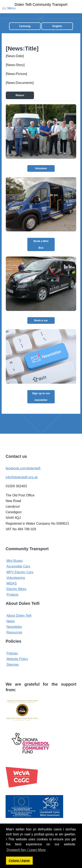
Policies (12, 653)
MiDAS (12, 583)
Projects (12, 595)
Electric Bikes (16, 589)
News (11, 621)
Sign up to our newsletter (41, 397)
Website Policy (17, 659)
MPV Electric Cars (20, 572)
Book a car (41, 320)
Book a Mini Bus (41, 244)
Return (20, 95)
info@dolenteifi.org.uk (22, 477)
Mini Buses (14, 561)
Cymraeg (25, 26)
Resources (14, 632)
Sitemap (13, 665)
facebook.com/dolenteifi (23, 468)
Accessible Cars (18, 566)
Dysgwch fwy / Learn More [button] (26, 850)
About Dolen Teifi (19, 616)
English (57, 26)
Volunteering (16, 578)
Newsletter (14, 627)
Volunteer (41, 168)
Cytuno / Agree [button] (19, 861)
